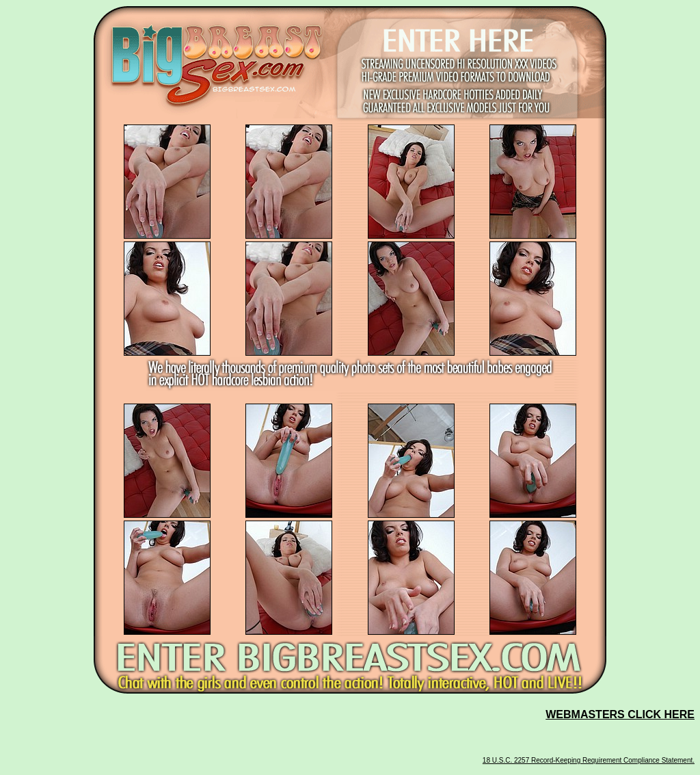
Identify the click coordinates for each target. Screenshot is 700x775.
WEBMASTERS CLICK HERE (620, 714)
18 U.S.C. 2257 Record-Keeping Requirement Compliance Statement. (589, 760)
